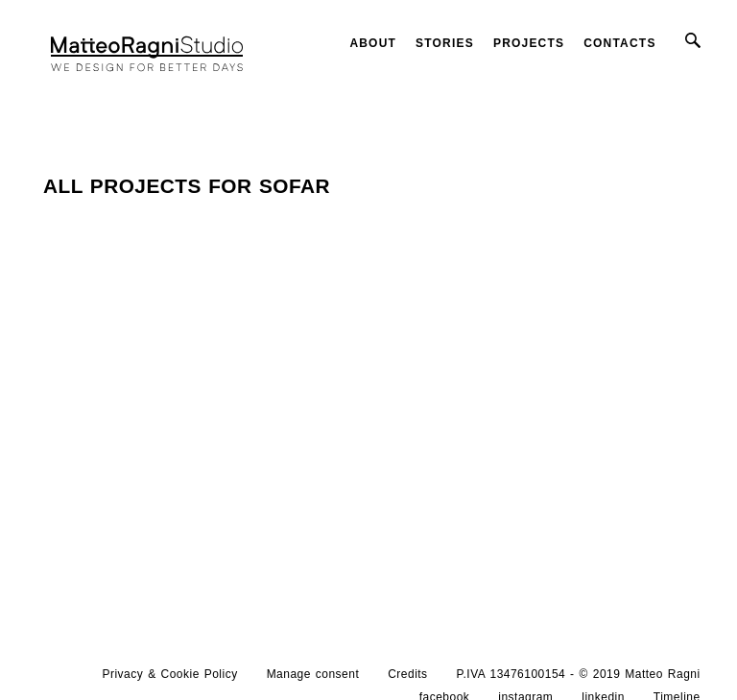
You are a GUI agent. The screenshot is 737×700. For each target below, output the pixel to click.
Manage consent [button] (313, 674)
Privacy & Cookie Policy (170, 674)
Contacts (619, 43)
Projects (529, 43)
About (373, 43)
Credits (407, 674)
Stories (445, 43)
